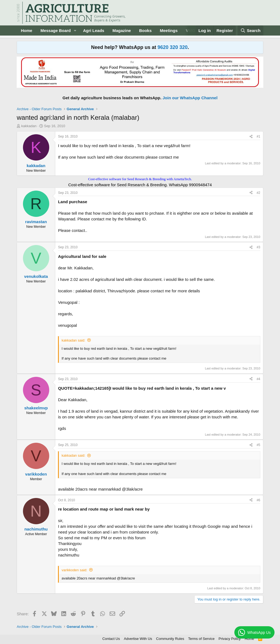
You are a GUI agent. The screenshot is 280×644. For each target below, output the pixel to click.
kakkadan (29, 126)
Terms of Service (201, 639)
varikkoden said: (74, 570)
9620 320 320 (173, 47)
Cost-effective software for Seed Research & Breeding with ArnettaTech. (140, 179)
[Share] (251, 137)
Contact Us (111, 639)
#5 (258, 445)
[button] (75, 30)
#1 (258, 136)
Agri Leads (94, 30)
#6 (258, 500)
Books (145, 30)
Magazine (122, 30)
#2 (258, 193)
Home (27, 30)
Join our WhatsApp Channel (190, 98)
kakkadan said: (73, 340)
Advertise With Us (138, 639)
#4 (258, 379)
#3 (258, 247)
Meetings (169, 30)
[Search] (250, 30)
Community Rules (170, 639)
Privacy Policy (230, 639)
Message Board (56, 30)
